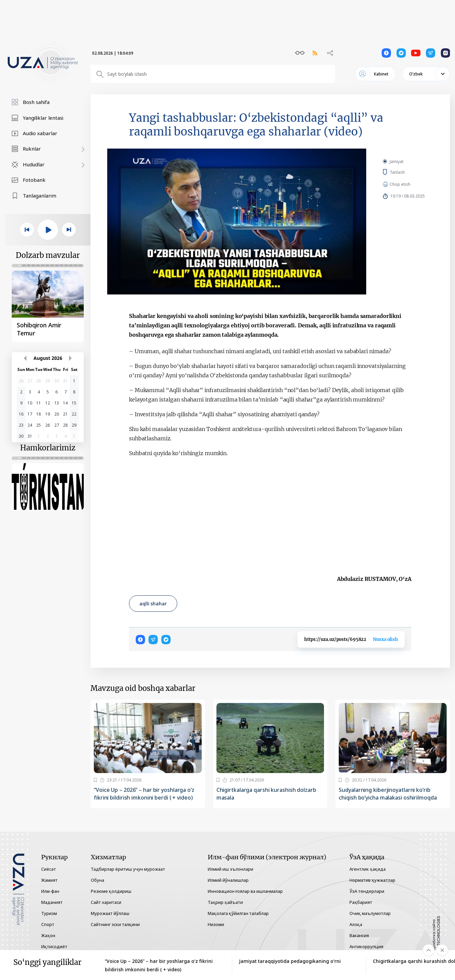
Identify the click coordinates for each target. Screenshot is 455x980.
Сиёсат (49, 869)
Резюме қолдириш (111, 891)
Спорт (48, 924)
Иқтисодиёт (54, 946)
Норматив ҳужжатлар (372, 880)
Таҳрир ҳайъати (225, 902)
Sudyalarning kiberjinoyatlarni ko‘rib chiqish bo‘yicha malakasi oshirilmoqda (388, 794)
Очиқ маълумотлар (370, 913)
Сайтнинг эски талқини (115, 924)
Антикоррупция (366, 946)
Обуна (97, 880)
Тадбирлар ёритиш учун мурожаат (128, 869)
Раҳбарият (361, 902)
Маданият (52, 902)
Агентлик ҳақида (368, 869)
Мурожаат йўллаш (110, 913)
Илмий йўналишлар (228, 880)
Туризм (49, 913)
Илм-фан (50, 891)
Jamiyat (397, 161)
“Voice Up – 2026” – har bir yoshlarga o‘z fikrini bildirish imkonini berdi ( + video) (144, 794)
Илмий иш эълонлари (231, 869)
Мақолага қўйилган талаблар (238, 913)
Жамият (49, 880)
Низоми (216, 924)
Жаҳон (48, 935)
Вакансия (359, 935)
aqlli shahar (153, 604)
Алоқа (356, 924)
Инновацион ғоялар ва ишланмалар (245, 891)
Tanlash (407, 172)
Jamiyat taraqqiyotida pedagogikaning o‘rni (290, 961)
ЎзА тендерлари (367, 891)
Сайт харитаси (106, 902)
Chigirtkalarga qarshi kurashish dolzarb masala (266, 794)
